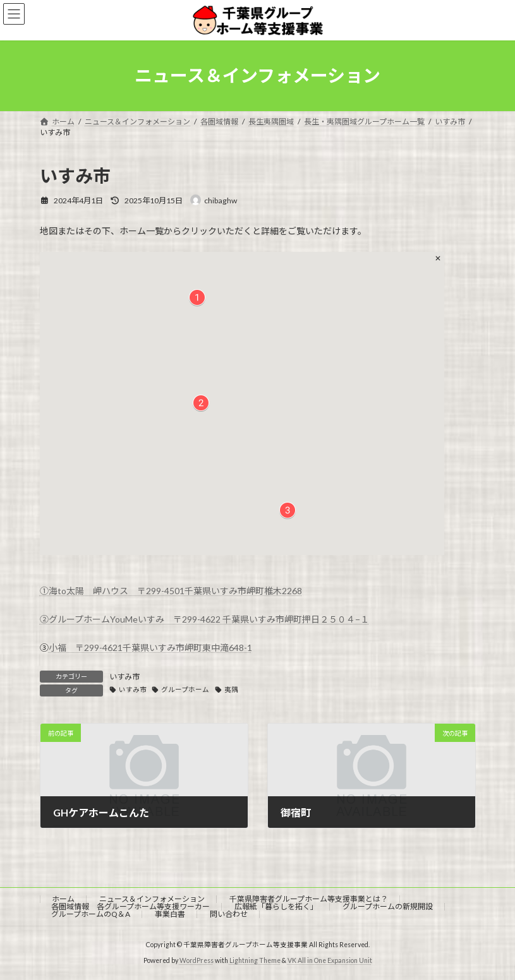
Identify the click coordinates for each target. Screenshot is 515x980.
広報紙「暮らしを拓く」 (276, 906)
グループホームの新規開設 (388, 906)
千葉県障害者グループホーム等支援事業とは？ (309, 899)
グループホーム (185, 690)
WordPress (197, 960)
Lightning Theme (255, 960)
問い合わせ (229, 914)
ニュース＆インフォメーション (152, 899)
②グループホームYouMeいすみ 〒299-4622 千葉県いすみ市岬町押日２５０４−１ (204, 619)
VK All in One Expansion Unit (330, 960)
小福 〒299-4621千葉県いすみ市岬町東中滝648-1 (150, 648)
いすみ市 (124, 677)
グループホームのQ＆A (91, 914)
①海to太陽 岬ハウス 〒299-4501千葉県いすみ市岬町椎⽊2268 (171, 591)
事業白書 (170, 914)
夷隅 (231, 690)
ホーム (63, 899)
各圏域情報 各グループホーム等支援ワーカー (130, 906)
